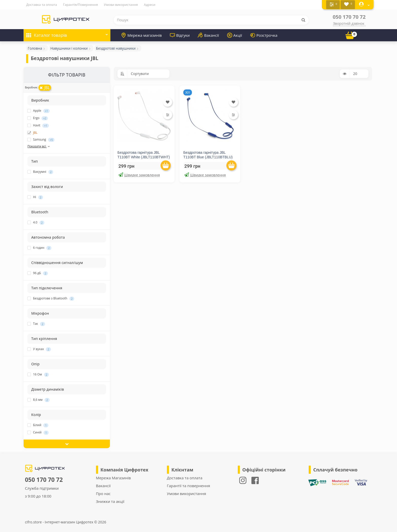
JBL (45, 87)
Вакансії (208, 35)
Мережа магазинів (141, 35)
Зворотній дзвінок (349, 23)
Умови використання (121, 5)
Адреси (150, 5)
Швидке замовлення (139, 175)
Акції (235, 35)
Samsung (41, 139)
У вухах (39, 349)
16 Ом (38, 374)
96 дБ (38, 273)
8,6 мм (38, 400)
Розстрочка (264, 35)
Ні (35, 197)
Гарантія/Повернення (81, 5)
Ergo (38, 118)
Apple (38, 110)
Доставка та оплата (42, 5)
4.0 (36, 222)
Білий (38, 425)
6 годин (39, 248)
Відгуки (180, 35)
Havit (38, 125)
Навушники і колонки (69, 48)
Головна (35, 48)
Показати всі (39, 146)
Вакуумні (40, 172)
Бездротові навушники (116, 48)
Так (36, 324)
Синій (38, 432)
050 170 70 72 (349, 17)
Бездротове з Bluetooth (51, 298)
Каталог (67, 33)
